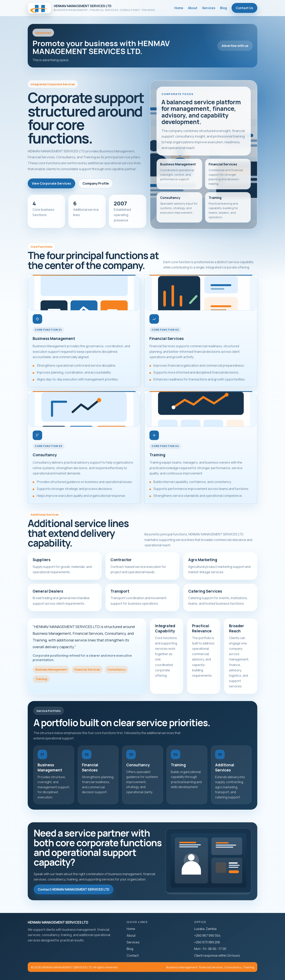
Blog (223, 8)
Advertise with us (235, 46)
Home (179, 8)
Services (209, 8)
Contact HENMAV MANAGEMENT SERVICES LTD (74, 889)
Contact (133, 955)
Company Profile (96, 183)
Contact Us (244, 8)
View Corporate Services (51, 183)
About (193, 8)
